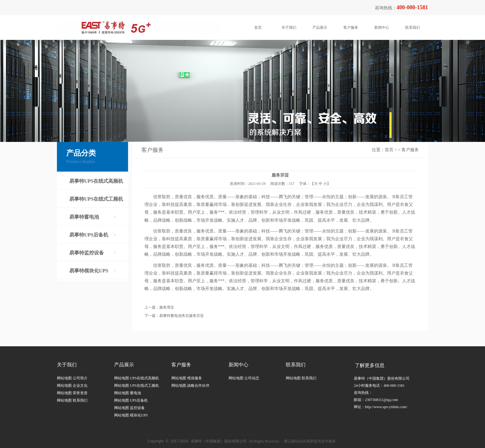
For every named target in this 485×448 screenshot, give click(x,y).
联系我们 (413, 28)
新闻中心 (382, 28)
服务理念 (167, 307)
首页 (258, 28)
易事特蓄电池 (84, 217)
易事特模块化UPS (89, 271)
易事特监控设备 (87, 253)
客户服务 (351, 28)
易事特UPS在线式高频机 (96, 181)
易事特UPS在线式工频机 (96, 199)
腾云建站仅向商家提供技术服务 (310, 441)
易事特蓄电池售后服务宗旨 (182, 316)
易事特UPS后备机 (89, 235)
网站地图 (64, 378)
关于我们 (289, 28)
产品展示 (320, 28)
